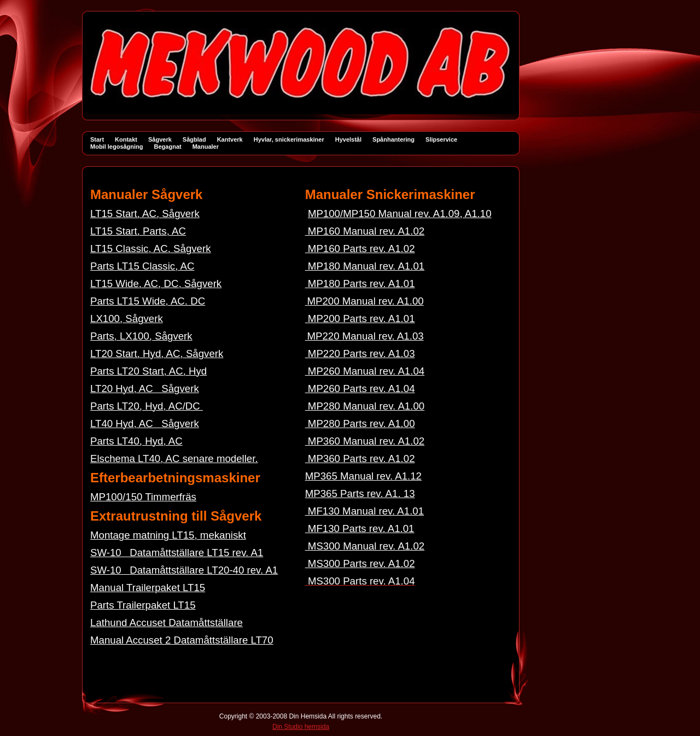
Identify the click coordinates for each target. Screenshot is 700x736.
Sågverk (160, 139)
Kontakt (126, 139)
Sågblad (194, 139)
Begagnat (168, 147)
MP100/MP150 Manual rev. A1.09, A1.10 (400, 214)
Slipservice (441, 139)
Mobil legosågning (117, 147)
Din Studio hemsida (301, 727)
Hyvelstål (348, 139)
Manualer (206, 147)
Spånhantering (393, 139)
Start (97, 139)
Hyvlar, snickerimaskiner (289, 139)
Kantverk (230, 139)
